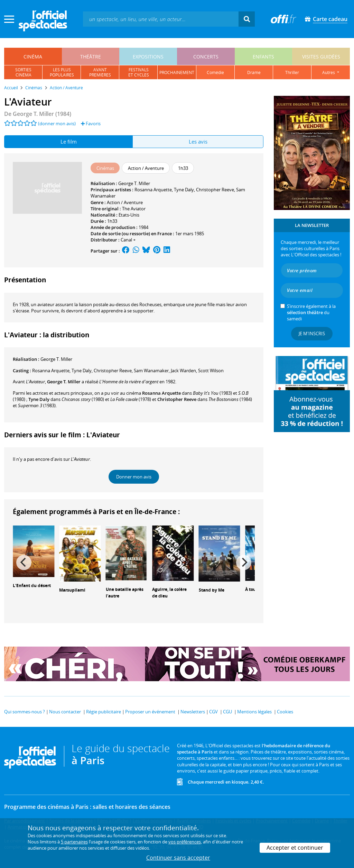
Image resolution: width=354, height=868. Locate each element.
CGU (227, 712)
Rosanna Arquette (153, 190)
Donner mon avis (134, 477)
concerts (206, 57)
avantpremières (100, 72)
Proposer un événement (150, 712)
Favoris (91, 124)
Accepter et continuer (295, 848)
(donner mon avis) (57, 124)
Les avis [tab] (198, 141)
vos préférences (185, 842)
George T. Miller (134, 183)
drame (254, 72)
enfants (263, 57)
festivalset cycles (139, 72)
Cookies (285, 712)
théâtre (91, 57)
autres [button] (329, 72)
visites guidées (321, 57)
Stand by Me (212, 590)
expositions (148, 57)
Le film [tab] (69, 141)
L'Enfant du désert (32, 586)
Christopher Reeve (215, 190)
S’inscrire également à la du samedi (311, 312)
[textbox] (161, 19)
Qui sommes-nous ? (25, 712)
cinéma (33, 57)
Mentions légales (254, 712)
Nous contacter (65, 712)
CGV (213, 712)
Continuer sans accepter (178, 858)
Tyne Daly (184, 190)
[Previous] (24, 563)
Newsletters (193, 712)
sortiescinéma (23, 72)
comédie (215, 72)
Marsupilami (72, 590)
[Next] (244, 563)
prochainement (177, 72)
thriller (292, 72)
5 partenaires (74, 842)
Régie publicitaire (104, 712)
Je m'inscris (312, 334)
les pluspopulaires (62, 72)
